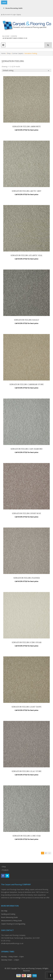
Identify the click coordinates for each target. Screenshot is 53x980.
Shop (9, 53)
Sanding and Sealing (8, 914)
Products (5, 870)
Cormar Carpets (18, 53)
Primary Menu (3, 45)
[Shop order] (26, 70)
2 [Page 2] (46, 853)
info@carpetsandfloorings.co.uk (15, 38)
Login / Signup (16, 15)
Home (3, 53)
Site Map (4, 911)
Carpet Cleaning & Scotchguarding (13, 924)
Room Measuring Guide (14, 8)
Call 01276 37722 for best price (26, 130)
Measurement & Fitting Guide (11, 921)
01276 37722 (13, 36)
